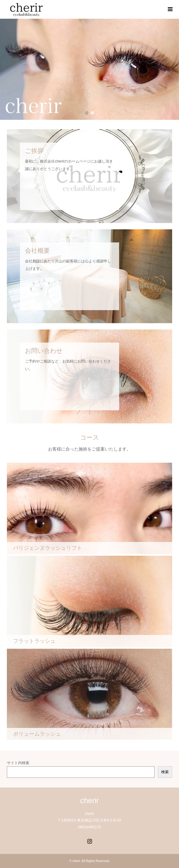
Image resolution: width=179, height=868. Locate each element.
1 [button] (87, 113)
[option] (89, 69)
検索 (165, 772)
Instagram (89, 841)
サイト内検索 (18, 763)
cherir (89, 800)
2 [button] (92, 113)
